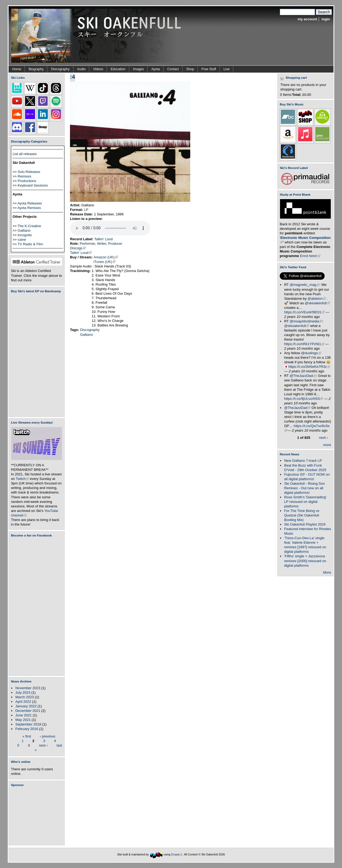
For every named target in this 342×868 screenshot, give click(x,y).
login (326, 19)
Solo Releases (29, 172)
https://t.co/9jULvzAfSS (304, 399)
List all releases (25, 154)
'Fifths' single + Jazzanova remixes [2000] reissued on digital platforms (305, 561)
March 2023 (24, 697)
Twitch (22, 479)
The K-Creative (29, 226)
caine (22, 240)
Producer (115, 244)
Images (139, 69)
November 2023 (28, 688)
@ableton (317, 299)
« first (27, 736)
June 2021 (23, 715)
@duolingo (311, 353)
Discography (60, 69)
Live (227, 69)
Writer (102, 244)
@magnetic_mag (304, 285)
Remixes (24, 176)
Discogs (78, 248)
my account (307, 19)
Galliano (24, 230)
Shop (190, 69)
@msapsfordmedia (306, 321)
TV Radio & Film (30, 244)
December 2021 (28, 711)
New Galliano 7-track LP (303, 461)
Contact (173, 69)
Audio (81, 69)
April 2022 (23, 702)
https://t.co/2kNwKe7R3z (309, 367)
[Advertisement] (38, 816)
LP (86, 210)
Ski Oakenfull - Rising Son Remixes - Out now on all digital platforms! (304, 488)
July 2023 (23, 693)
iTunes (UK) (104, 262)
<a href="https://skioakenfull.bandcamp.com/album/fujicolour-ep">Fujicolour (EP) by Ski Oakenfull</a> (35, 355)
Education (118, 69)
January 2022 (26, 706)
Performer (87, 244)
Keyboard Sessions (33, 185)
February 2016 (27, 729)
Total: (297, 95)
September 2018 (28, 724)
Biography (36, 69)
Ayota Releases (30, 203)
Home (17, 69)
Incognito (25, 235)
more (327, 445)
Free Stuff (209, 69)
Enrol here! (310, 256)
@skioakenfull (317, 303)
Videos (98, 69)
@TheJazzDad (303, 376)
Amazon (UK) (106, 257)
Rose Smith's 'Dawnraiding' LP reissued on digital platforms (305, 502)
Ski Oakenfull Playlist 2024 (305, 524)
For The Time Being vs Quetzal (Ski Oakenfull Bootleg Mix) (302, 515)
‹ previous (48, 736)
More (327, 572)
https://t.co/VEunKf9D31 (304, 312)
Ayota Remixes (29, 208)
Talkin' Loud (104, 239)
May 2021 (23, 720)
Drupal (177, 855)
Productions (27, 181)
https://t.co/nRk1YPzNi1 (304, 344)
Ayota (156, 69)
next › (43, 745)
